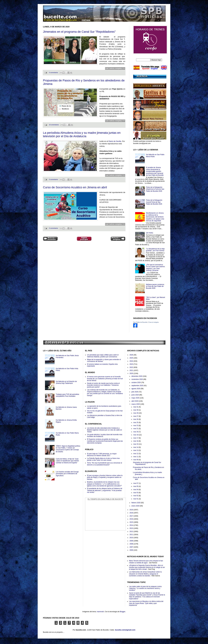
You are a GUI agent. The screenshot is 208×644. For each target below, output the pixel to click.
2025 (132, 358)
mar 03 (136, 493)
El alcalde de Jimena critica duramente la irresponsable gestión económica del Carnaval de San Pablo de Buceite (155, 171)
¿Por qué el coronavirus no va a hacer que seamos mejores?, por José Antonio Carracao (155, 268)
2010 (132, 538)
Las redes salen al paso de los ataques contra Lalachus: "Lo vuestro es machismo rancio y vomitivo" (145, 588)
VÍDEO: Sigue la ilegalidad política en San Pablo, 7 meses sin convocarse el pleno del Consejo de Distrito (68, 449)
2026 (132, 355)
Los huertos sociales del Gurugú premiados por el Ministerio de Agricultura (67, 474)
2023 (132, 364)
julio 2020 (135, 392)
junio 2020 (135, 395)
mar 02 (136, 496)
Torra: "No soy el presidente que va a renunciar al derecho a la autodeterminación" (104, 464)
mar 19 (136, 435)
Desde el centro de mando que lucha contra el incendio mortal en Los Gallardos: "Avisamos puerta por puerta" (103, 385)
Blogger (123, 612)
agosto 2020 (136, 389)
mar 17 (136, 438)
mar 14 (136, 447)
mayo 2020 (136, 398)
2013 (132, 528)
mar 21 (136, 429)
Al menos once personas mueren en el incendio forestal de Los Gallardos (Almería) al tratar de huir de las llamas (105, 379)
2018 (132, 513)
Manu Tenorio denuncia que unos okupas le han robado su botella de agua (146, 562)
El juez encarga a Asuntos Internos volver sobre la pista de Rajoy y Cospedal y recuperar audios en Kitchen (105, 477)
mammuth (100, 612)
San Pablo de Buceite (140, 322)
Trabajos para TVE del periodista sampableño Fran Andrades (67, 395)
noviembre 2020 (137, 379)
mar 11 (136, 457)
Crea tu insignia (153, 322)
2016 (132, 519)
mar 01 (136, 499)
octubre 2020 (136, 382)
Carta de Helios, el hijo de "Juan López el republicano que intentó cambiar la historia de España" (67, 461)
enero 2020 (136, 506)
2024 (132, 361)
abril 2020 (135, 401)
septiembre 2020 (138, 386)
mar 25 (136, 422)
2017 (132, 516)
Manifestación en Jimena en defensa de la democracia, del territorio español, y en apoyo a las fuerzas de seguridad (155, 217)
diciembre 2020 (137, 376)
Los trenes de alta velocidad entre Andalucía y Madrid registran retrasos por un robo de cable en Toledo (104, 430)
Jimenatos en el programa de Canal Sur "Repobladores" (79, 32)
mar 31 (136, 407)
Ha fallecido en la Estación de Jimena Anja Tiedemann (66, 382)
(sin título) (150, 233)
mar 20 (136, 432)
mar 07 (136, 483)
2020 (132, 373)
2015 (132, 522)
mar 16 (136, 441)
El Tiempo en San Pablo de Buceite (105, 499)
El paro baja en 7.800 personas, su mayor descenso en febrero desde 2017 (102, 455)
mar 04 (136, 490)
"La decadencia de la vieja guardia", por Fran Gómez (155, 250)
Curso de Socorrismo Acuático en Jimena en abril (75, 187)
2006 (132, 550)
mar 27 (136, 416)
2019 (132, 510)
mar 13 (136, 450)
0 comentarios (53, 73)
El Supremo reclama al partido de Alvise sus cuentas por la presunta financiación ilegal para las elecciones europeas (105, 441)
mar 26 (136, 419)
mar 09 (136, 460)
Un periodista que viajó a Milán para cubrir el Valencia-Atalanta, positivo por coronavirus (103, 356)
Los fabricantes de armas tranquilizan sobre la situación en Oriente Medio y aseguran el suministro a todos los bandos (145, 574)
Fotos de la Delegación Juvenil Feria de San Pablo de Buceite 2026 (154, 202)
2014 (132, 525)
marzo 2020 (136, 404)
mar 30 (136, 410)
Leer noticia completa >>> (115, 68)
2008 (132, 544)
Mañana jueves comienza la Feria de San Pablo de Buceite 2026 (155, 286)
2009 (132, 541)
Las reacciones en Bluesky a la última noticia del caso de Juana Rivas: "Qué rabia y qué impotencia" (146, 603)
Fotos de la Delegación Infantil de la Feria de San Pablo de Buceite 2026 (155, 189)
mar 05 (136, 486)
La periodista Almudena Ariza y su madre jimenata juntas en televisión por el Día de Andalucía (82, 134)
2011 (132, 535)
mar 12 (136, 454)
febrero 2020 (136, 503)
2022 (132, 367)
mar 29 (136, 413)
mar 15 (136, 444)
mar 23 (136, 426)
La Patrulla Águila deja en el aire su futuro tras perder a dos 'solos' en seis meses (103, 459)
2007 (132, 547)
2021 (132, 370)
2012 (132, 532)
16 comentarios (54, 125)
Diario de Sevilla (115, 141)
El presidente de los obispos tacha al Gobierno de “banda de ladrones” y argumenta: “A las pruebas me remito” (105, 490)
